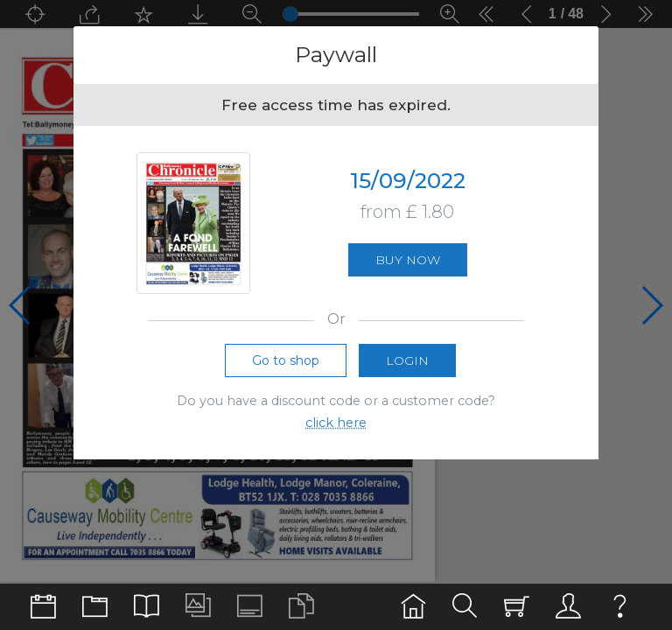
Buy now (408, 260)
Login (407, 360)
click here (336, 423)
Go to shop (286, 360)
